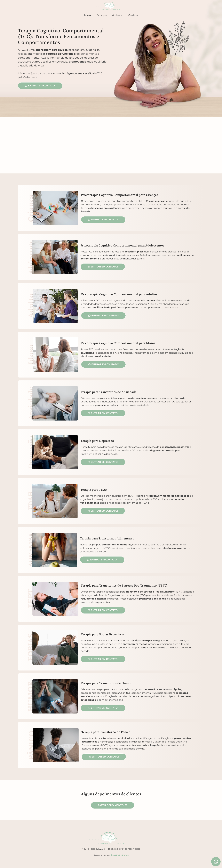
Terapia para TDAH (94, 489)
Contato (133, 15)
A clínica (117, 15)
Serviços (102, 15)
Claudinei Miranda (120, 855)
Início (88, 15)
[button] (103, 511)
